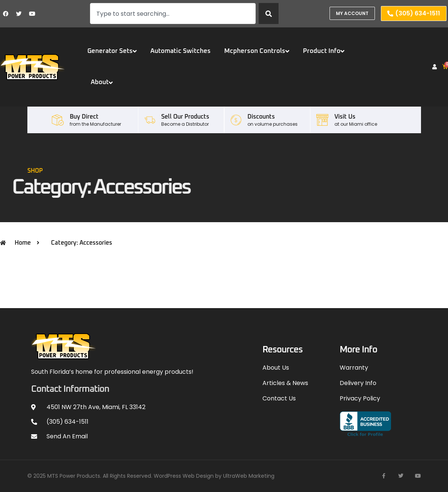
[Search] (269, 14)
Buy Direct (84, 117)
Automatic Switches (181, 51)
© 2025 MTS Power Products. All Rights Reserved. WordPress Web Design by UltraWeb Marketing (151, 476)
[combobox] (173, 14)
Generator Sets (112, 51)
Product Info (324, 51)
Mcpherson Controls (257, 51)
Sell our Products (185, 117)
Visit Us (345, 117)
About (102, 82)
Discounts (261, 117)
